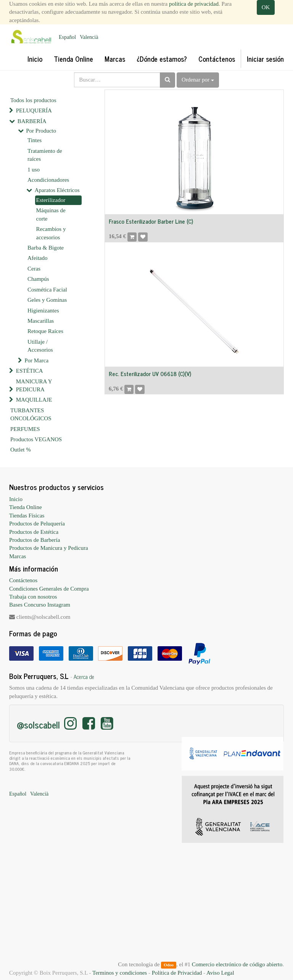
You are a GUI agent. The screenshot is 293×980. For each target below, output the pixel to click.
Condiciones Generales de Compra (49, 589)
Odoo (169, 965)
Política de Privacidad (177, 973)
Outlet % (21, 450)
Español (67, 37)
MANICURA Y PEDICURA (34, 385)
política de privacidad (194, 4)
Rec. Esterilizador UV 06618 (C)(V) (150, 374)
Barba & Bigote (46, 248)
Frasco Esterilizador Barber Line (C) (151, 221)
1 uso (34, 170)
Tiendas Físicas (27, 516)
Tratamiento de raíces (45, 155)
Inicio (16, 499)
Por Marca (36, 360)
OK (266, 7)
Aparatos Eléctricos (57, 190)
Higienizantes (43, 311)
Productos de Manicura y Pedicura (49, 548)
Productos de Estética (34, 532)
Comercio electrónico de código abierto (237, 964)
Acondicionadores (48, 180)
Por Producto (41, 131)
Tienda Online (26, 507)
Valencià (89, 37)
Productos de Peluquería (37, 524)
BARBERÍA (32, 121)
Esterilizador (51, 200)
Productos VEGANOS (36, 439)
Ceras (34, 269)
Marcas (18, 556)
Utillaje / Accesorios (40, 346)
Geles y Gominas (47, 300)
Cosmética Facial (47, 290)
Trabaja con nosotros (33, 597)
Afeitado (37, 258)
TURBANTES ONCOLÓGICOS (31, 414)
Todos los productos (33, 100)
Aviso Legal (220, 973)
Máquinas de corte (51, 214)
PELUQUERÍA (34, 110)
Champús (38, 279)
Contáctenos (23, 580)
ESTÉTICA (30, 371)
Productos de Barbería (35, 540)
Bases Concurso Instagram (40, 605)
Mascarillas (41, 321)
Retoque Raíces (45, 331)
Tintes (35, 140)
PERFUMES (25, 429)
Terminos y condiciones (120, 973)
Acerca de (84, 677)
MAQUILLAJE (34, 400)
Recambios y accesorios (51, 233)
